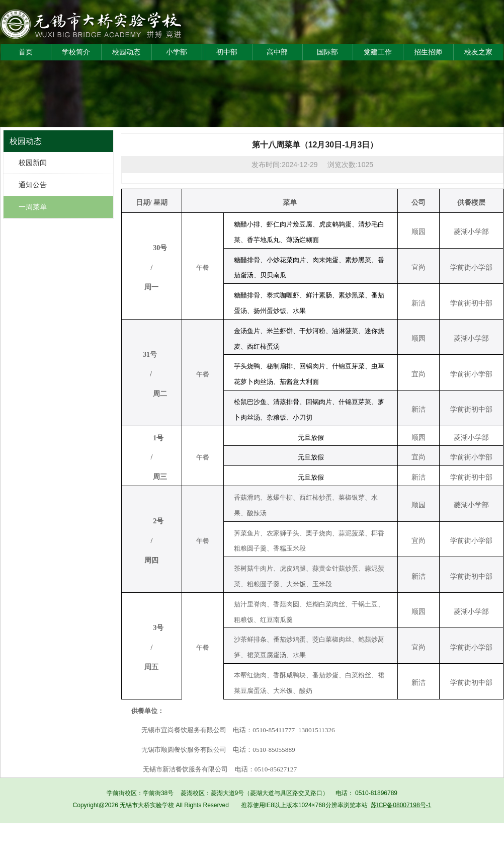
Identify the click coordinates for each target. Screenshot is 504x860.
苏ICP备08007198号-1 (401, 805)
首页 (26, 52)
